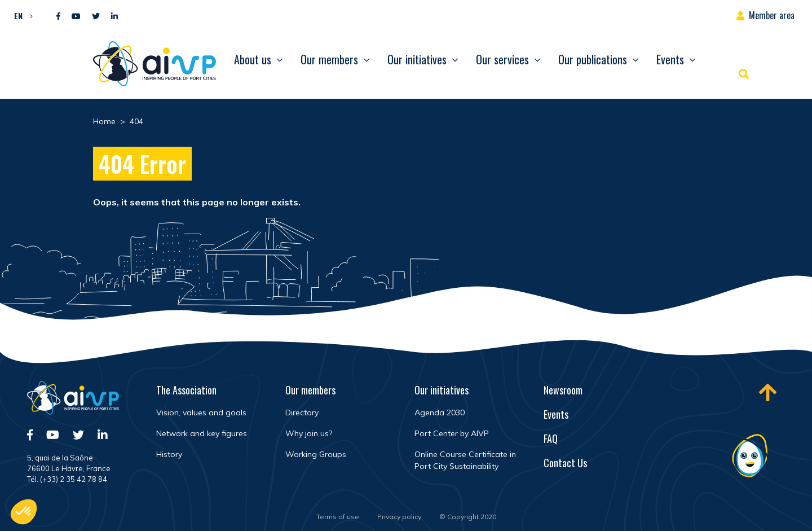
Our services (502, 59)
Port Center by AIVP (452, 433)
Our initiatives (417, 59)
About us (253, 59)
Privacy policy (399, 517)
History (169, 454)
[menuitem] (21, 15)
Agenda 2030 (440, 412)
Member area (772, 15)
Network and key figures (202, 433)
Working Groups (316, 454)
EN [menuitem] (18, 16)
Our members (329, 59)
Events (670, 59)
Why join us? (309, 433)
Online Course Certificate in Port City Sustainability (465, 460)
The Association (186, 390)
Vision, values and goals (201, 412)
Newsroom (563, 390)
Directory (302, 412)
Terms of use (338, 517)
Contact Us (565, 463)
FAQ (551, 438)
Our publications (593, 59)
